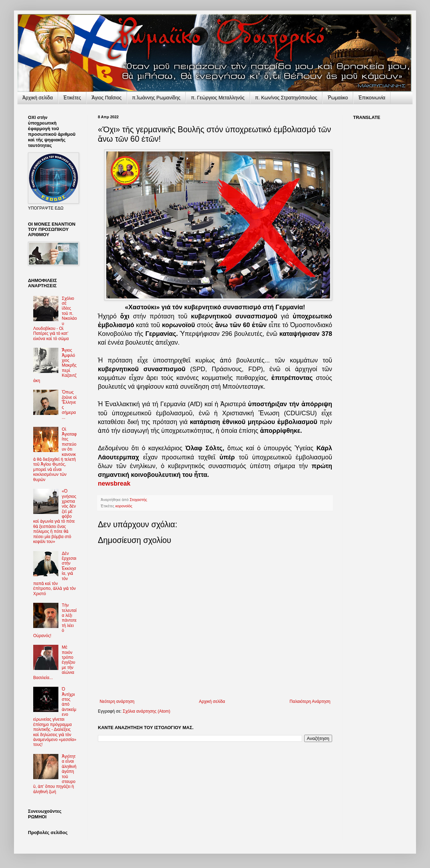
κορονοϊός (124, 506)
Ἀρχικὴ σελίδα (38, 98)
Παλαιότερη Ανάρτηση (310, 701)
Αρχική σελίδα (212, 701)
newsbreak (114, 484)
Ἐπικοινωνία (372, 98)
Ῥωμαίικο (338, 98)
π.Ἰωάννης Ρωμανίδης (156, 98)
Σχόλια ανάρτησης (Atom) (146, 711)
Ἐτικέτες (72, 98)
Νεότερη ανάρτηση (117, 701)
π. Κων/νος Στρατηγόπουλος (286, 98)
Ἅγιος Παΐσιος (107, 98)
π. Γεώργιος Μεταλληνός (218, 98)
